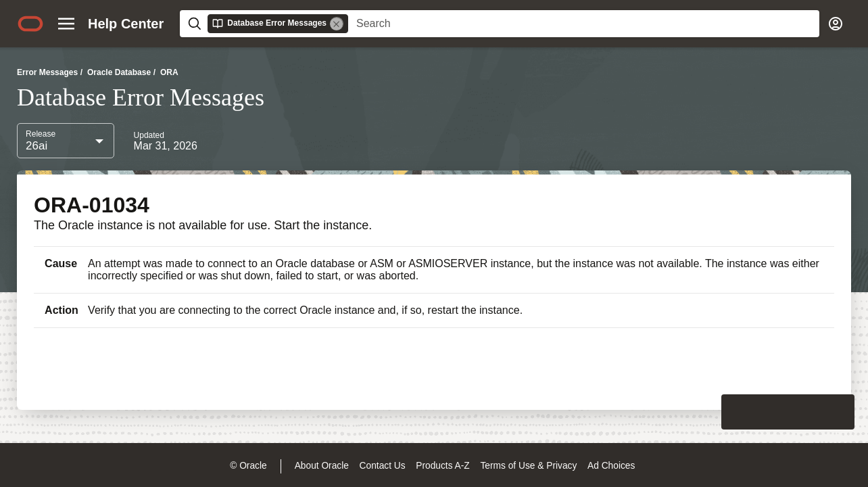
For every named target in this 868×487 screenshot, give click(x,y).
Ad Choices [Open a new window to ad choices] (611, 466)
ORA (169, 72)
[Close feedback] (648, 412)
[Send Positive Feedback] (837, 412)
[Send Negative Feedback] (802, 412)
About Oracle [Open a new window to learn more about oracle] (322, 466)
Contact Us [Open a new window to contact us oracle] (383, 466)
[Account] (836, 24)
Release (41, 134)
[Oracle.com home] (30, 24)
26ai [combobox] (37, 146)
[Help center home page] (126, 24)
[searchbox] (584, 24)
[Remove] (337, 24)
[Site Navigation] (66, 24)
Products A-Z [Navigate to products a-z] (442, 466)
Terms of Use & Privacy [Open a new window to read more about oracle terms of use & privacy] (528, 466)
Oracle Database (119, 72)
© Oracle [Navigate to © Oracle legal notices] (248, 466)
